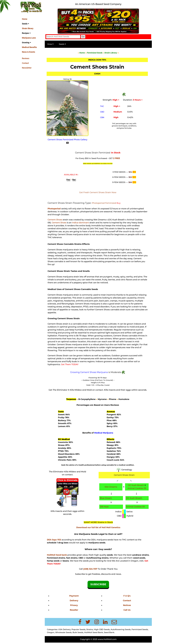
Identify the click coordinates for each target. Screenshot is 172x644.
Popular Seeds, (79, 629)
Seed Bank (110, 632)
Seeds (25, 24)
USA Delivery (65, 629)
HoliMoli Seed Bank (94, 632)
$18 (134, 172)
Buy (119, 203)
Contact (25, 63)
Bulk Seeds (78, 632)
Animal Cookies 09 (137, 488)
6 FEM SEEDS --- (123, 177)
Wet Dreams (111, 487)
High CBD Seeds (102, 629)
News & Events (29, 52)
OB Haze (105, 506)
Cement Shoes (56, 219)
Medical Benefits (29, 47)
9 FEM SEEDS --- (123, 182)
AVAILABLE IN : (72, 174)
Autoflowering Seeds (121, 629)
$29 (134, 177)
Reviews (26, 58)
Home (25, 19)
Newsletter (27, 68)
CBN (103, 117)
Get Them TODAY (70, 364)
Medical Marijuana (104, 433)
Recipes (26, 33)
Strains (90, 629)
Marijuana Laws (29, 38)
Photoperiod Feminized (105, 203)
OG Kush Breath (136, 485)
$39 (134, 182)
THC (102, 106)
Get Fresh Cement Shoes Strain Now (98, 192)
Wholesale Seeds (64, 632)
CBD (103, 112)
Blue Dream (106, 498)
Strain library (28, 28)
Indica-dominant (81, 222)
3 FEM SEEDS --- (123, 172)
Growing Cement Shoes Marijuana (90, 372)
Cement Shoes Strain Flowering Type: (70, 203)
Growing (26, 43)
